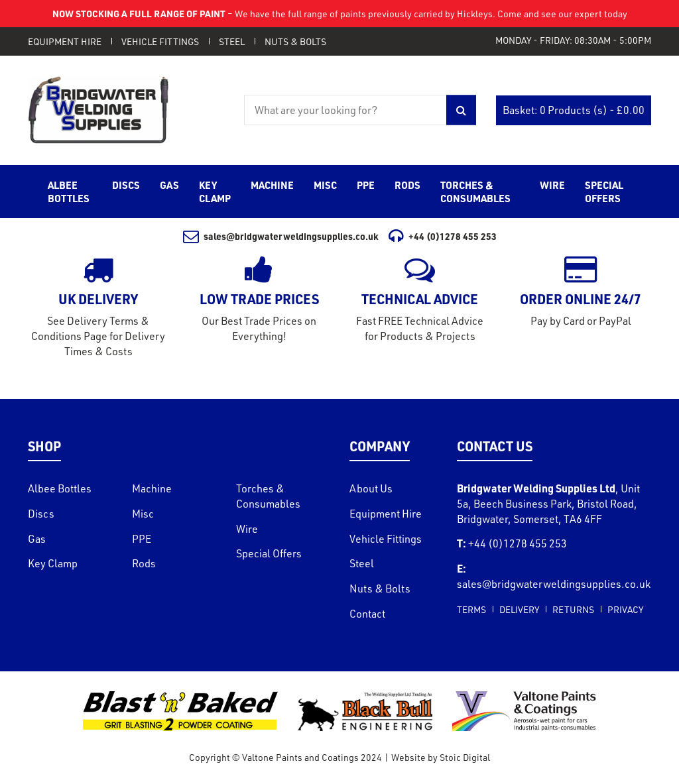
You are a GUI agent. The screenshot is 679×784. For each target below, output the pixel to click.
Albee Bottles (60, 488)
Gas (37, 539)
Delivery (519, 609)
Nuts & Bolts (295, 41)
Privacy (625, 609)
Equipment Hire (65, 41)
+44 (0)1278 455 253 (443, 236)
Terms (471, 609)
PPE (142, 539)
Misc (143, 514)
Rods (144, 563)
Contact (367, 614)
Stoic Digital (465, 757)
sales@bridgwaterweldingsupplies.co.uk (281, 236)
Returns (573, 609)
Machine (152, 488)
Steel (232, 41)
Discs (41, 514)
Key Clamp (53, 563)
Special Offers (269, 553)
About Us (371, 488)
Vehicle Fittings (160, 41)
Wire (247, 529)
